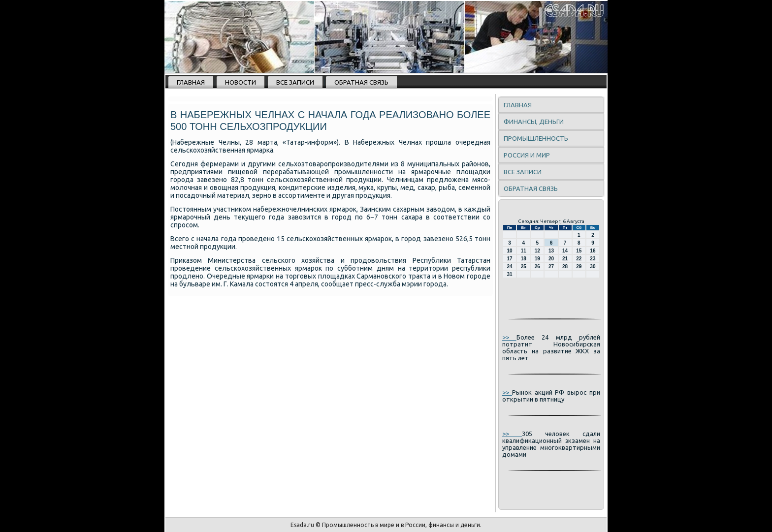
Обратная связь (361, 82)
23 (593, 259)
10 (510, 251)
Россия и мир (527, 155)
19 (537, 259)
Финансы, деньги (534, 122)
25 (524, 266)
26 (537, 266)
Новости (241, 82)
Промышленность (536, 138)
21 (565, 259)
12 (537, 251)
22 (579, 259)
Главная (191, 82)
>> (509, 337)
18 (524, 259)
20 (551, 259)
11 (524, 251)
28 (565, 266)
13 (551, 251)
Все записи (295, 82)
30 (593, 266)
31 (510, 274)
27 (551, 266)
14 (565, 251)
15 (579, 251)
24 (510, 266)
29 (579, 266)
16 (593, 251)
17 (510, 259)
